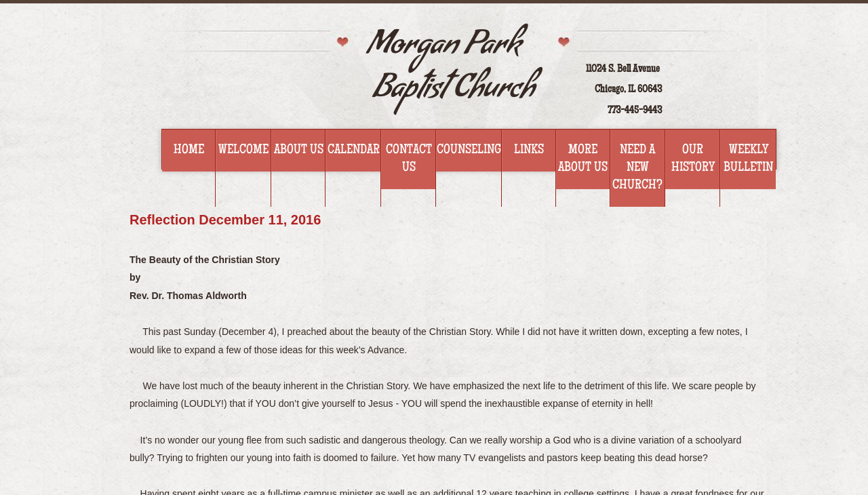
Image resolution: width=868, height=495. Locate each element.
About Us (299, 151)
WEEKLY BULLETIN (748, 159)
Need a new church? (637, 168)
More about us (583, 159)
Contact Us (409, 159)
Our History (693, 159)
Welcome (243, 151)
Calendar (354, 151)
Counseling (469, 151)
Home (189, 151)
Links (529, 151)
